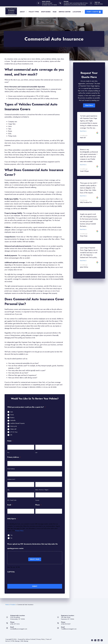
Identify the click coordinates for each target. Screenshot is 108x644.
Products (13, 604)
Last (36, 453)
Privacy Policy (19, 531)
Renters (12, 418)
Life (11, 435)
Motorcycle (14, 426)
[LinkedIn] (98, 640)
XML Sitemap (25, 641)
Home (12, 415)
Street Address (11, 469)
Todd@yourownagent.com (69, 629)
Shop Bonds (46, 12)
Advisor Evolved (30, 639)
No (11, 538)
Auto (12, 412)
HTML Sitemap (15, 641)
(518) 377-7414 (99, 4)
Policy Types (34, 12)
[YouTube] (102, 640)
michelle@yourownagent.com (19, 629)
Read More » (83, 131)
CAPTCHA (11, 572)
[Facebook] (92, 640)
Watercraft (13, 429)
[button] (89, 105)
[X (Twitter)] (95, 640)
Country (37, 500)
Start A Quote (94, 12)
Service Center (65, 12)
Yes (11, 535)
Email (10, 505)
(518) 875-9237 (66, 624)
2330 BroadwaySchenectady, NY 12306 (18, 618)
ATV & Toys (14, 432)
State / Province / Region (42, 490)
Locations (78, 12)
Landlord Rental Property (17, 423)
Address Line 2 (11, 479)
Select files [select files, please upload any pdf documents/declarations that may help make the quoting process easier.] (35, 559)
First (8, 453)
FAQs (55, 12)
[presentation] (21, 578)
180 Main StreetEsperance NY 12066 (68, 618)
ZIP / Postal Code (12, 500)
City (8, 490)
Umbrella (13, 421)
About (24, 12)
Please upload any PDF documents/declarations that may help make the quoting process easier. (33, 546)
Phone (38, 505)
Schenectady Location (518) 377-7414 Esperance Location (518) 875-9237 (76, 4)
